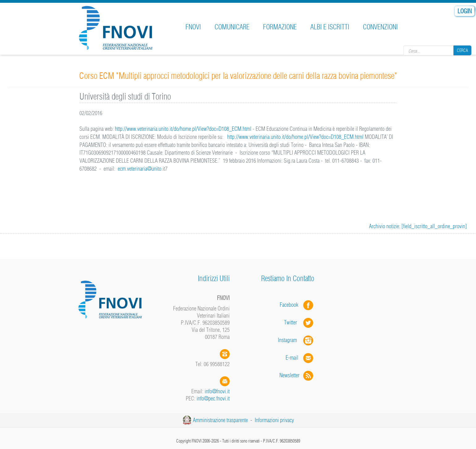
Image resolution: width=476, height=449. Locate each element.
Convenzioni (380, 27)
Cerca (462, 50)
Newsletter (297, 375)
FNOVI (193, 27)
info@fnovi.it (217, 391)
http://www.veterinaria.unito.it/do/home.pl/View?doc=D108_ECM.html (184, 129)
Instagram (296, 340)
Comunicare (232, 27)
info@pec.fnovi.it (213, 398)
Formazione (280, 27)
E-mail (292, 358)
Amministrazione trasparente (220, 420)
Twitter (299, 322)
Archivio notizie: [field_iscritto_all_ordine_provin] (418, 226)
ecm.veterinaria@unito (140, 169)
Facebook (291, 305)
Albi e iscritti (330, 27)
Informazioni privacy (274, 420)
